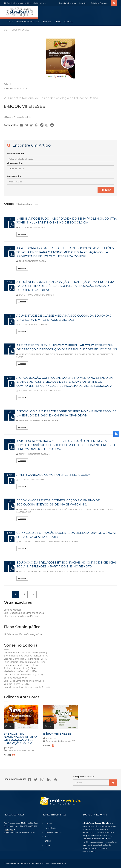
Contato (69, 22)
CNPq (47, 845)
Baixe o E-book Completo (17, 117)
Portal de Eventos (67, 3)
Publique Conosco (99, 3)
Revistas (83, 3)
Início (10, 22)
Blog (59, 22)
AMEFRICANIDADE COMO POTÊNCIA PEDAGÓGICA (53, 475)
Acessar (22, 235)
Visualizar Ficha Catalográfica (23, 635)
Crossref (48, 823)
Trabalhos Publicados (28, 22)
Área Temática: (14, 177)
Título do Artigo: (15, 164)
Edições (47, 22)
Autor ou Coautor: (16, 154)
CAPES (48, 841)
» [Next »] (33, 595)
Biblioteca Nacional (53, 832)
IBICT (47, 837)
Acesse (9, 755)
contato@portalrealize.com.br (22, 832)
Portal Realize (51, 828)
